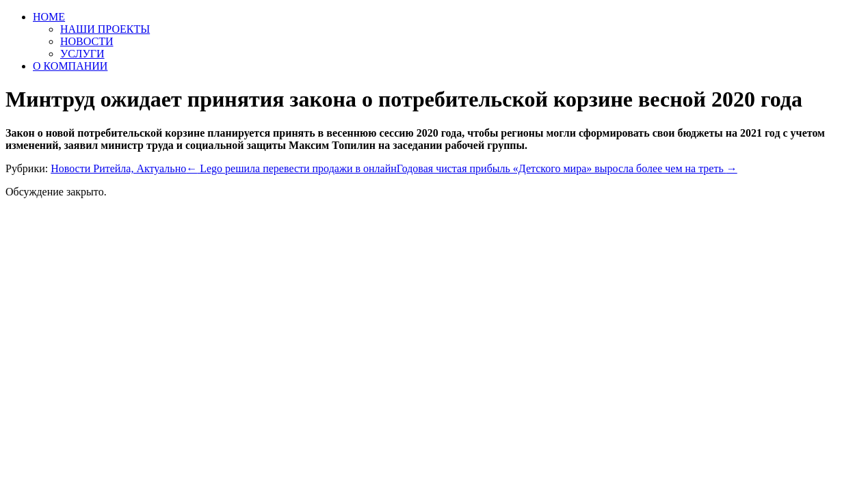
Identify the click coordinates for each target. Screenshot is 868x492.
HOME (49, 17)
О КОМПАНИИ (70, 66)
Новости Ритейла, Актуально (118, 168)
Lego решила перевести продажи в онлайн (291, 168)
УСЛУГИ (82, 54)
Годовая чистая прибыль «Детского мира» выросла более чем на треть (567, 168)
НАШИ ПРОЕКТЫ (105, 29)
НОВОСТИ (87, 41)
